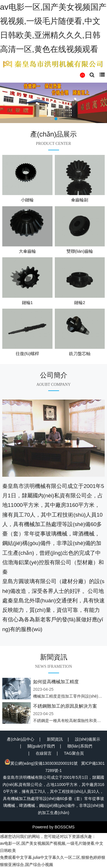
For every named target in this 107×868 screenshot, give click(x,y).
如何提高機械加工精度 (56, 682)
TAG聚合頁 (74, 753)
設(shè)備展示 (88, 739)
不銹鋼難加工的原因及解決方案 (65, 706)
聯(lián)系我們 (80, 746)
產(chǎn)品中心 (21, 739)
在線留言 (44, 753)
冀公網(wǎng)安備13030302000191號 (41, 763)
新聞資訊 (55, 739)
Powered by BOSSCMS (54, 827)
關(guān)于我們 (41, 746)
